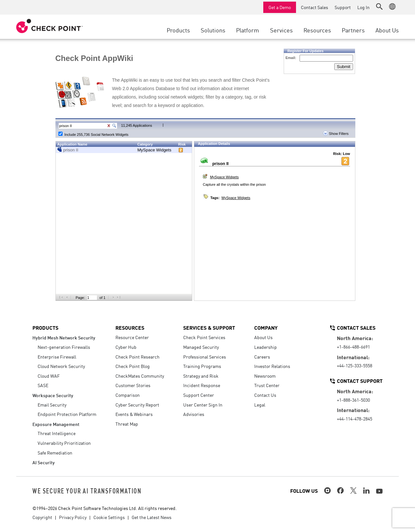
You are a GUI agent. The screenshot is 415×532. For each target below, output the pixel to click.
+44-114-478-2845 (355, 419)
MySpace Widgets (154, 150)
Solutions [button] (213, 30)
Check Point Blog (133, 366)
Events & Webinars (134, 414)
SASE (43, 385)
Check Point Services (204, 337)
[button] (379, 6)
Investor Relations (272, 366)
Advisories (194, 414)
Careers (262, 357)
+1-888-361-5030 (353, 400)
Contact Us (265, 395)
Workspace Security (53, 395)
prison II (71, 150)
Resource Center (132, 337)
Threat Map (127, 424)
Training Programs (202, 366)
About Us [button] (387, 30)
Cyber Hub (126, 347)
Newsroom (265, 376)
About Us (263, 337)
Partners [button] (353, 30)
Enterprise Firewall (57, 357)
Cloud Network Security (61, 366)
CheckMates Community (140, 376)
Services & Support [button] (209, 327)
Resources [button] (317, 30)
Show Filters (336, 134)
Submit (344, 67)
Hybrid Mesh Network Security (64, 337)
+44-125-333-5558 (355, 365)
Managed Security (201, 347)
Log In (363, 7)
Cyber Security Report (137, 405)
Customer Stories (133, 385)
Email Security (52, 405)
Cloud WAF (49, 376)
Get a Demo (280, 7)
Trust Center (267, 385)
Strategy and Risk (201, 376)
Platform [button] (248, 30)
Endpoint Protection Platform (67, 414)
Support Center (199, 395)
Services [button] (281, 30)
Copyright (42, 517)
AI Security (44, 462)
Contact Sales (314, 7)
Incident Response (202, 385)
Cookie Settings (109, 517)
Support (343, 7)
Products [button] (178, 30)
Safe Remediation (55, 453)
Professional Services (205, 357)
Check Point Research (137, 357)
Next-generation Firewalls (64, 347)
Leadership (266, 347)
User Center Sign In (203, 405)
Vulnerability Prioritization (64, 443)
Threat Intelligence (57, 433)
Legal (260, 405)
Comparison (128, 395)
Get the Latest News (152, 517)
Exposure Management (56, 424)
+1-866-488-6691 (353, 347)
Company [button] (266, 327)
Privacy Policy (73, 517)
